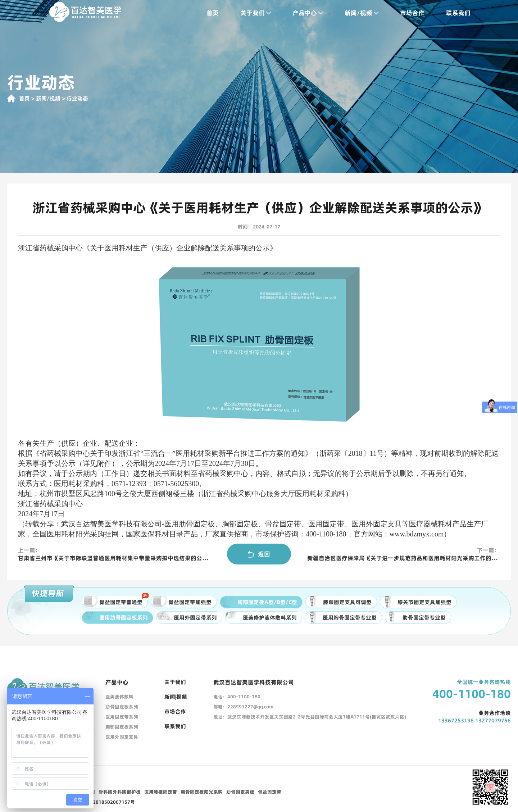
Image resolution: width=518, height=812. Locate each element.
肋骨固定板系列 (122, 707)
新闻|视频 (176, 697)
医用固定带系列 (122, 717)
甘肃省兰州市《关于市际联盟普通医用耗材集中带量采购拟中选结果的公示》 (114, 558)
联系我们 (458, 13)
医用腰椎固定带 (161, 792)
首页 (213, 13)
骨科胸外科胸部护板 (120, 792)
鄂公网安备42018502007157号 (101, 802)
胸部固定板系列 (122, 727)
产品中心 (308, 13)
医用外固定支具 (122, 737)
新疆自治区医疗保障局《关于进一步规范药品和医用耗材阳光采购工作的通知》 (404, 558)
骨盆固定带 (270, 792)
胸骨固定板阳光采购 (202, 792)
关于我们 (256, 13)
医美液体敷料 (119, 697)
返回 (259, 554)
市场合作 (412, 13)
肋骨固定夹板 (240, 792)
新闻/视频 (362, 13)
